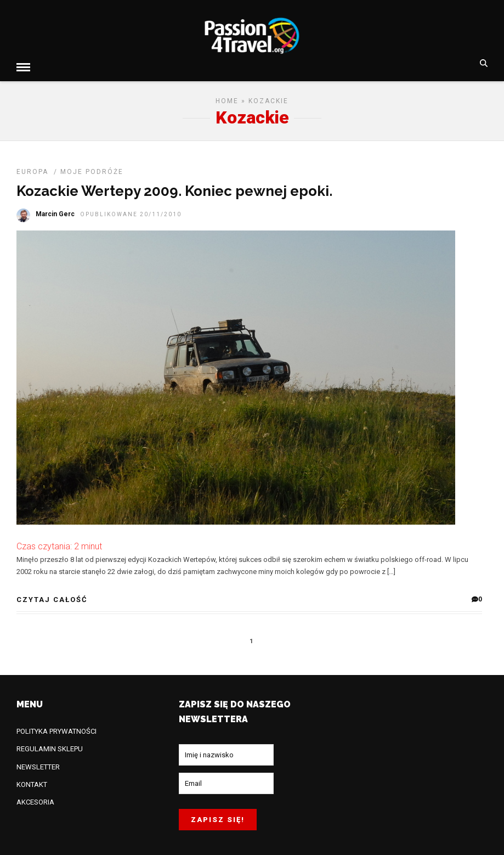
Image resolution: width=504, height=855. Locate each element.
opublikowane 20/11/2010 (131, 212)
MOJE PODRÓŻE (92, 170)
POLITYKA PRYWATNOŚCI (56, 729)
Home (227, 99)
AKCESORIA (35, 800)
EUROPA (32, 170)
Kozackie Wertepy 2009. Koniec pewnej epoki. (174, 189)
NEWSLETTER (38, 765)
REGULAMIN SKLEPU (50, 747)
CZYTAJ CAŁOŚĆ (52, 597)
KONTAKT (32, 782)
